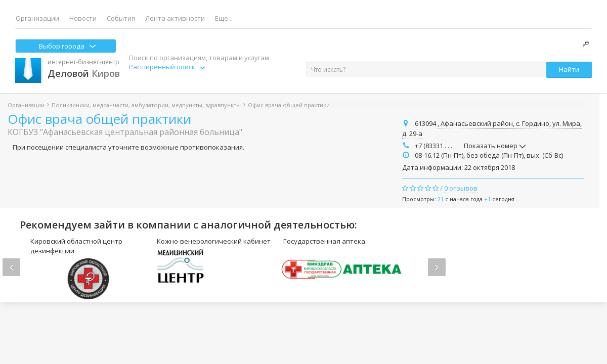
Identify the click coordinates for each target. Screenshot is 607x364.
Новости (83, 18)
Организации (37, 18)
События (121, 18)
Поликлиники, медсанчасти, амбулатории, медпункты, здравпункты (146, 105)
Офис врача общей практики (99, 119)
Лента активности (175, 18)
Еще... (224, 18)
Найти (569, 69)
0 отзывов (461, 188)
